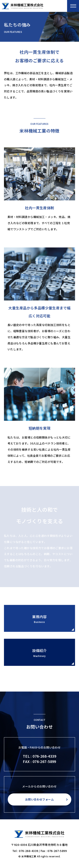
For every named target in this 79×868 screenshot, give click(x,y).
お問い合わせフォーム (39, 799)
